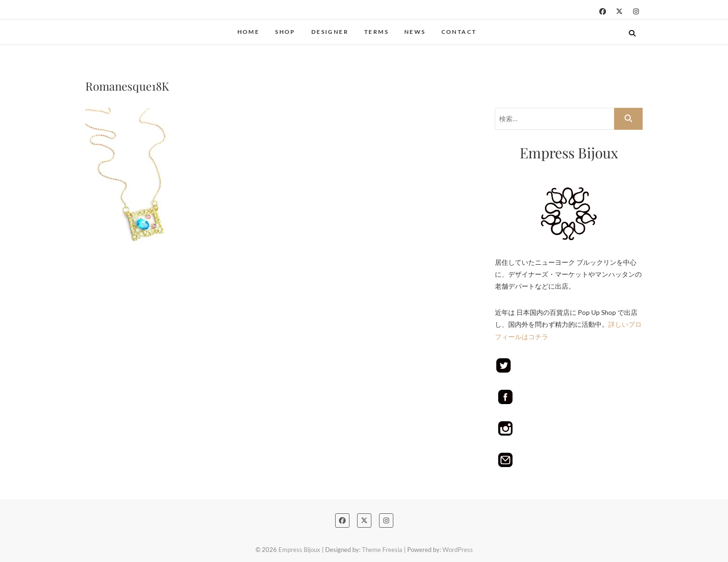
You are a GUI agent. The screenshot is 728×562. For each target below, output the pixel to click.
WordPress (458, 550)
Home (249, 32)
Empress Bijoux (299, 550)
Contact (459, 32)
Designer (330, 32)
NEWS (415, 32)
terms (376, 32)
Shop (285, 32)
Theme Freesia (382, 550)
